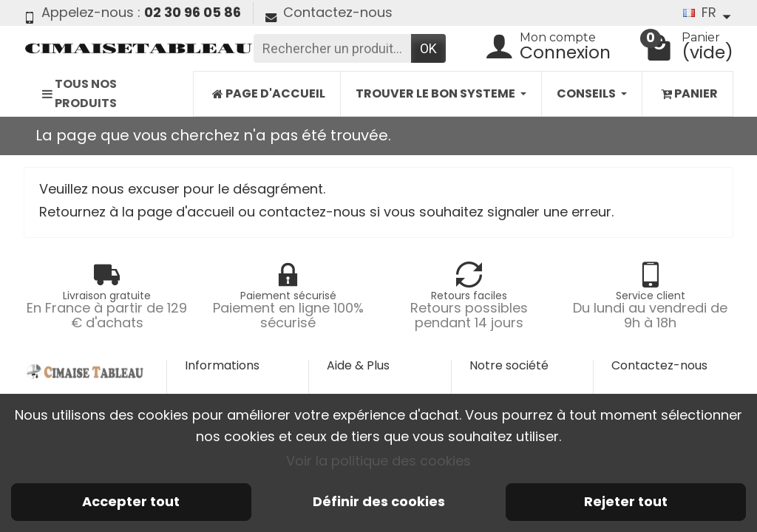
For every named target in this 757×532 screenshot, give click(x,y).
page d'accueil (186, 212)
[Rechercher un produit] (332, 48)
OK (428, 48)
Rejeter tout (626, 501)
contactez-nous (312, 212)
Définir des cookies (379, 501)
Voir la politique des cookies (378, 461)
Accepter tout (131, 501)
